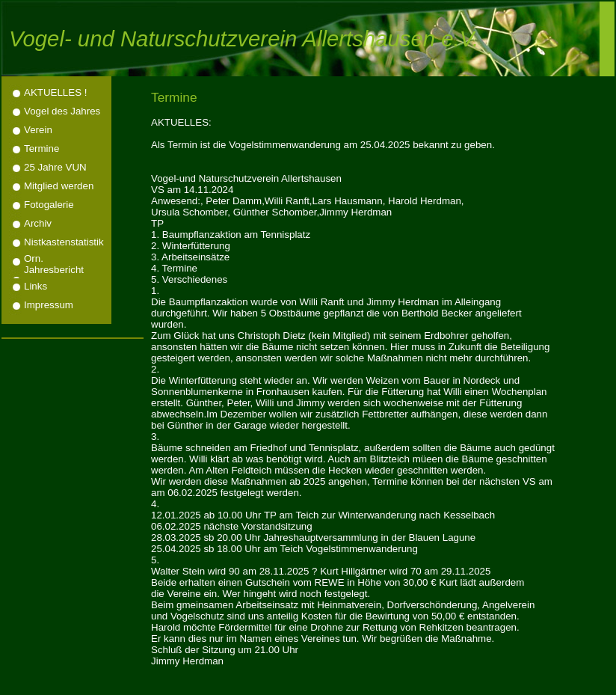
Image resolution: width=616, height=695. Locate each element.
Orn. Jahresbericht (54, 264)
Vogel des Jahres (62, 111)
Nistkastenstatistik (64, 242)
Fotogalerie (49, 205)
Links (36, 286)
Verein (38, 130)
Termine (41, 149)
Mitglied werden (59, 186)
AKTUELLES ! (55, 92)
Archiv (38, 223)
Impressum (49, 305)
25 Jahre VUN (55, 167)
